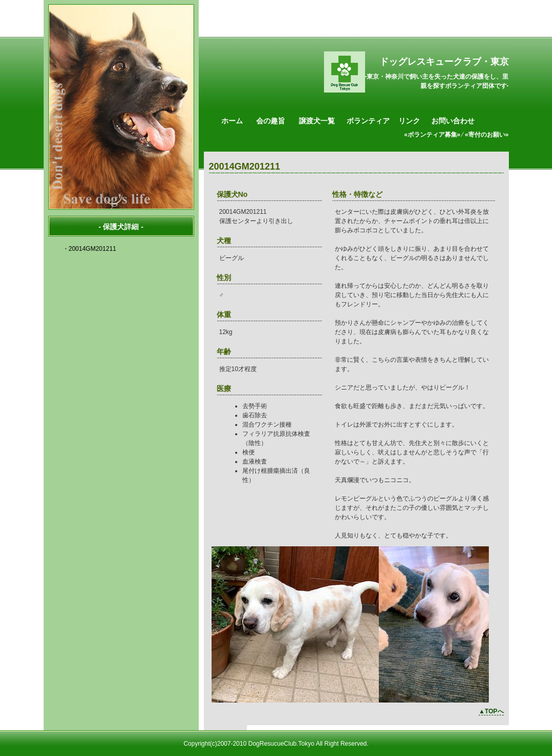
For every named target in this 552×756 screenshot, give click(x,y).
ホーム (232, 121)
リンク (409, 121)
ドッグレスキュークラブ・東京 (444, 62)
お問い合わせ (453, 121)
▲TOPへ (491, 711)
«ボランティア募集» (432, 135)
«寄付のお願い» (487, 135)
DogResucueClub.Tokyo (281, 744)
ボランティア (368, 121)
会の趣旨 (271, 121)
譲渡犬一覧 (317, 121)
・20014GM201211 (90, 249)
